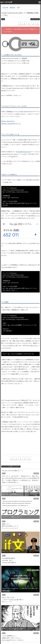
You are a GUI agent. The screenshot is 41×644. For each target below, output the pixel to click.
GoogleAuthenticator (24, 152)
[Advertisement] (20, 446)
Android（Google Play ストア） (11, 124)
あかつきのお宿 (6, 2)
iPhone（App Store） (8, 121)
